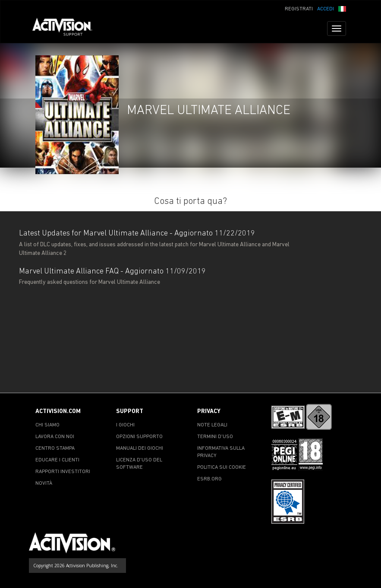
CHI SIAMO (47, 425)
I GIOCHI (125, 425)
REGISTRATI (299, 9)
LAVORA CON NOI (55, 437)
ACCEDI (326, 9)
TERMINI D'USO (215, 437)
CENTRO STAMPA (55, 448)
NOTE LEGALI (212, 425)
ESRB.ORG (209, 479)
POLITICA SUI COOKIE (222, 467)
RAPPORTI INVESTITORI (63, 472)
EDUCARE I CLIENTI (57, 460)
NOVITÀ (44, 483)
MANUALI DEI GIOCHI (140, 448)
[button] (342, 8)
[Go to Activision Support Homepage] (67, 29)
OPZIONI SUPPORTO (139, 437)
